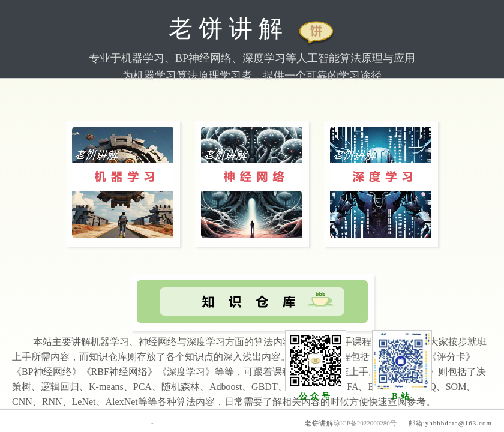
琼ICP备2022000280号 (365, 423)
